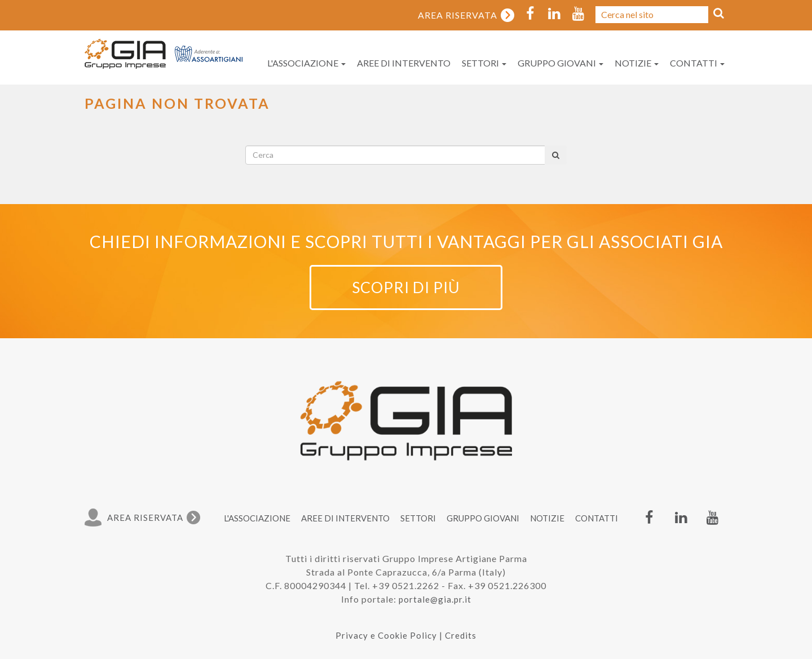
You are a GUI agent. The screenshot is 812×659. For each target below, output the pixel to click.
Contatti (697, 63)
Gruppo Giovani (561, 63)
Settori (484, 63)
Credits (461, 635)
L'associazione (306, 63)
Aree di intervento (404, 63)
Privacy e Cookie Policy (386, 635)
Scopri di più (406, 287)
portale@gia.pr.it (435, 599)
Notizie (637, 63)
